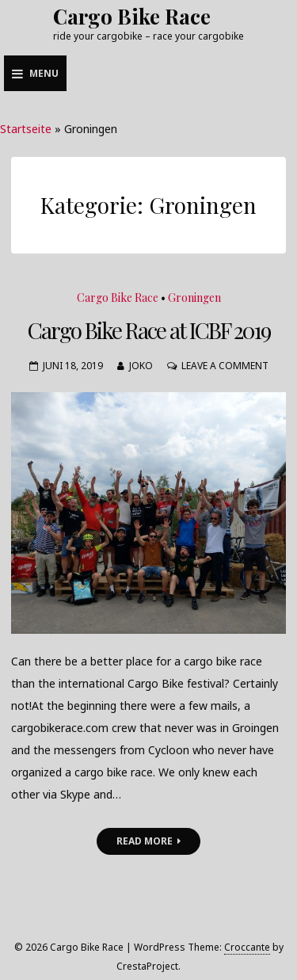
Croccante (247, 947)
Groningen (194, 297)
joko (141, 366)
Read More (148, 841)
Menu (35, 73)
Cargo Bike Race (132, 16)
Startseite (26, 129)
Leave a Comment (225, 366)
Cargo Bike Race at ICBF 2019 (149, 330)
